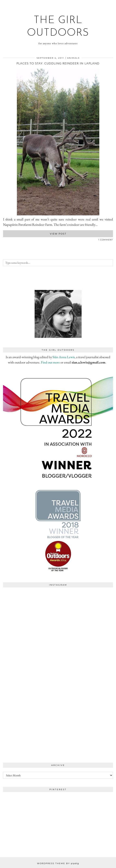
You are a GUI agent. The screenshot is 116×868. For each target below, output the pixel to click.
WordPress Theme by (58, 863)
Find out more (50, 362)
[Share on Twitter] (6, 241)
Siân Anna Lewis (64, 357)
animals (73, 58)
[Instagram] (31, 617)
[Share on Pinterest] (8, 241)
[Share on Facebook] (4, 241)
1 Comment (106, 240)
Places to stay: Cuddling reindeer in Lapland (58, 64)
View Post (58, 234)
